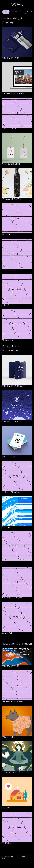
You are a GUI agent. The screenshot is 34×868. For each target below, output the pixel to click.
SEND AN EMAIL (25, 858)
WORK (6, 12)
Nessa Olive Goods (11, 199)
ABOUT (17, 12)
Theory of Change (11, 422)
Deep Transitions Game (13, 386)
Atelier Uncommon (11, 164)
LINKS (28, 12)
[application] (17, 656)
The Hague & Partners (13, 94)
